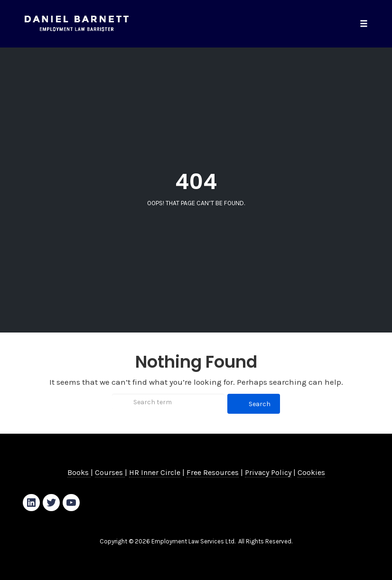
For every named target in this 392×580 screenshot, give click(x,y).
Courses (110, 472)
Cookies (311, 472)
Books (79, 472)
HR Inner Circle (155, 472)
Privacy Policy (268, 472)
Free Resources (213, 472)
